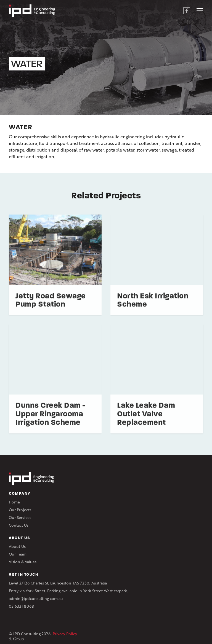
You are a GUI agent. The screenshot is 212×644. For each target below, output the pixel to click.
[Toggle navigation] (200, 11)
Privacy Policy (65, 634)
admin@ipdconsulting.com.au (36, 598)
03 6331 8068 (21, 606)
